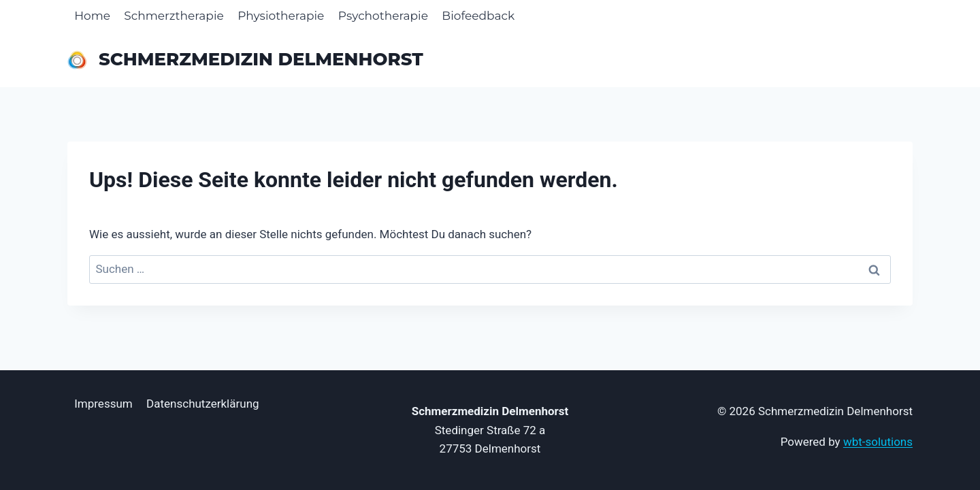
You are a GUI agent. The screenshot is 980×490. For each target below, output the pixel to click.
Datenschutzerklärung (202, 404)
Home (92, 16)
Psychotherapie (383, 16)
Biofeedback (478, 16)
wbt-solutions (878, 442)
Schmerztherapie (174, 16)
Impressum (103, 404)
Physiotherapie (281, 16)
